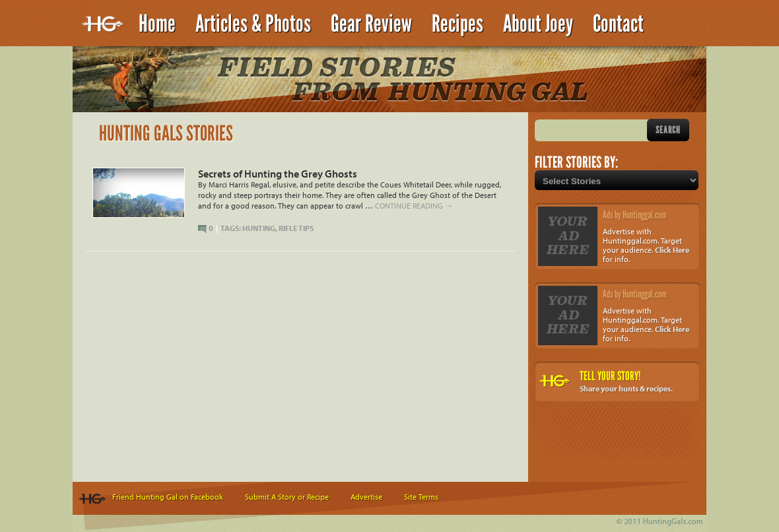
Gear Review (371, 23)
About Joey (538, 23)
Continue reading (414, 206)
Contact (618, 23)
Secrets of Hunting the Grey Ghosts (278, 174)
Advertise (366, 497)
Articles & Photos (253, 23)
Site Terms (421, 497)
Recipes (457, 23)
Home (157, 23)
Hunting (259, 228)
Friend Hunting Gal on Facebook (168, 497)
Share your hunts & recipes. (626, 388)
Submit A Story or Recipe (287, 497)
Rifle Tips (296, 228)
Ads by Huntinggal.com (635, 215)
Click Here (672, 250)
